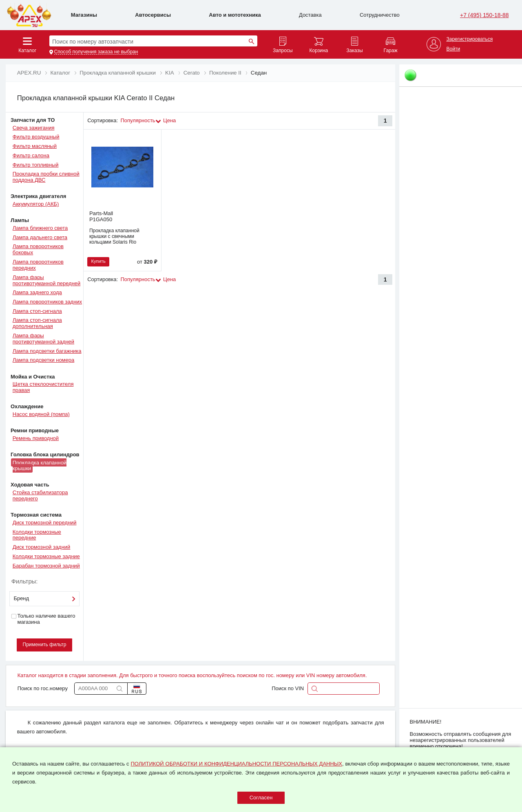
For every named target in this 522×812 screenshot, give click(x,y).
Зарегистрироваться (469, 39)
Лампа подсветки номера (43, 360)
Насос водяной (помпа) (41, 414)
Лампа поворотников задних (47, 302)
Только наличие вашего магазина (43, 619)
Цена (169, 120)
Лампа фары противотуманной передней (47, 280)
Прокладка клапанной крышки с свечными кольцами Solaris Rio (114, 236)
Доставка (310, 15)
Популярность (138, 120)
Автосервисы (153, 15)
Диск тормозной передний (45, 523)
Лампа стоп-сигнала (37, 311)
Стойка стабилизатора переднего (40, 495)
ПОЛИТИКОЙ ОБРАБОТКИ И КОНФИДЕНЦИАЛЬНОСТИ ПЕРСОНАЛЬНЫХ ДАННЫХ (236, 764)
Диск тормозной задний (42, 547)
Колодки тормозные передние (37, 535)
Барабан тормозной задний (46, 566)
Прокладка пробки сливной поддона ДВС (46, 177)
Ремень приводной (36, 438)
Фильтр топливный (36, 165)
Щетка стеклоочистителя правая (43, 387)
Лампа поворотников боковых (38, 249)
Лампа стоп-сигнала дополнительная (37, 323)
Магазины (84, 15)
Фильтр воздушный (36, 137)
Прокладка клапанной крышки (40, 465)
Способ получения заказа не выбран (96, 52)
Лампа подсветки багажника (47, 351)
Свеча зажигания (34, 128)
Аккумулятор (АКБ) (36, 204)
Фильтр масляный (35, 146)
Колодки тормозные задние (46, 556)
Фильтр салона (31, 155)
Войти (453, 49)
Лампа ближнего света (40, 228)
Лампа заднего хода (37, 292)
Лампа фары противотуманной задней (43, 339)
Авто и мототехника (235, 15)
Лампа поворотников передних (38, 265)
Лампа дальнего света (40, 237)
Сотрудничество (380, 15)
